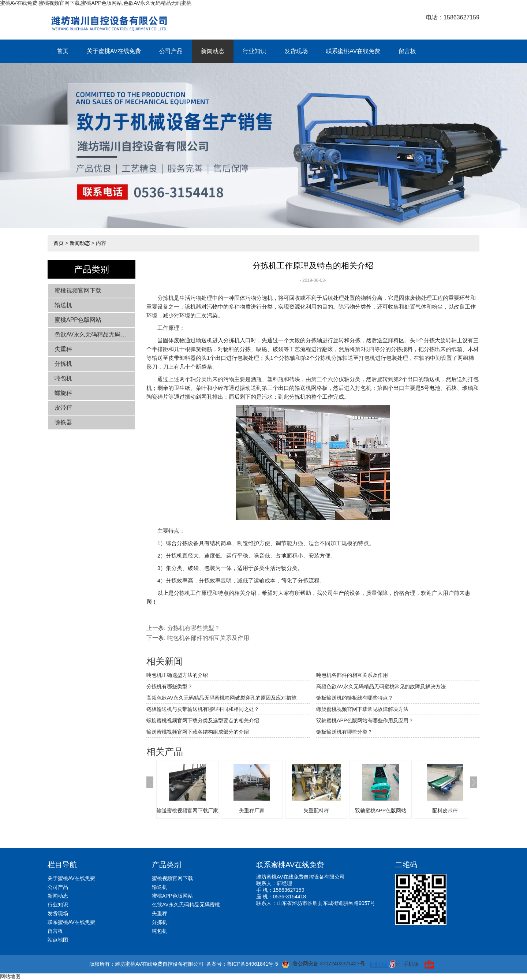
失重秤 (63, 349)
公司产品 (171, 51)
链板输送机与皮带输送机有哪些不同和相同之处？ (203, 709)
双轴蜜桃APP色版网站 (381, 811)
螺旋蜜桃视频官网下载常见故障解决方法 (362, 709)
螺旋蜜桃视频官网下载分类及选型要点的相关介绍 (203, 720)
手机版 (411, 964)
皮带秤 (63, 408)
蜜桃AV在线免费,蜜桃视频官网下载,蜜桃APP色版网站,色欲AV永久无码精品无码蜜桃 (96, 3)
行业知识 (254, 51)
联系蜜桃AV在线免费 (353, 51)
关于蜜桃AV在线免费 (114, 51)
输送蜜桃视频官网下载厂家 (187, 811)
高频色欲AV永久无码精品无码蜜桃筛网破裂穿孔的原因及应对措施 (221, 698)
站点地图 (58, 940)
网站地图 (10, 976)
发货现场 (296, 51)
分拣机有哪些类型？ (169, 686)
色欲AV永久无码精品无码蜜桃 (93, 334)
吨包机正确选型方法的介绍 (177, 675)
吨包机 (63, 378)
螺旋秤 (63, 393)
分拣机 (63, 364)
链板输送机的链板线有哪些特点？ (355, 698)
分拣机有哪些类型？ (194, 628)
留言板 (407, 51)
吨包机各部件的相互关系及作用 (208, 638)
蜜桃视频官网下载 (78, 290)
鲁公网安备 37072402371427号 (323, 964)
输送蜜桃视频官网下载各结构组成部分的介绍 (198, 732)
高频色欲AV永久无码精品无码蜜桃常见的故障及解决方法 (381, 686)
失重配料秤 (316, 811)
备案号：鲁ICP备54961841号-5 (242, 964)
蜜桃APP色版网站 (78, 320)
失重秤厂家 (252, 811)
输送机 (63, 305)
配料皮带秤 (445, 811)
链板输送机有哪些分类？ (344, 732)
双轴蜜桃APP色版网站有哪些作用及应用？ (365, 720)
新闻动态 (213, 51)
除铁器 (63, 422)
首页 (63, 51)
